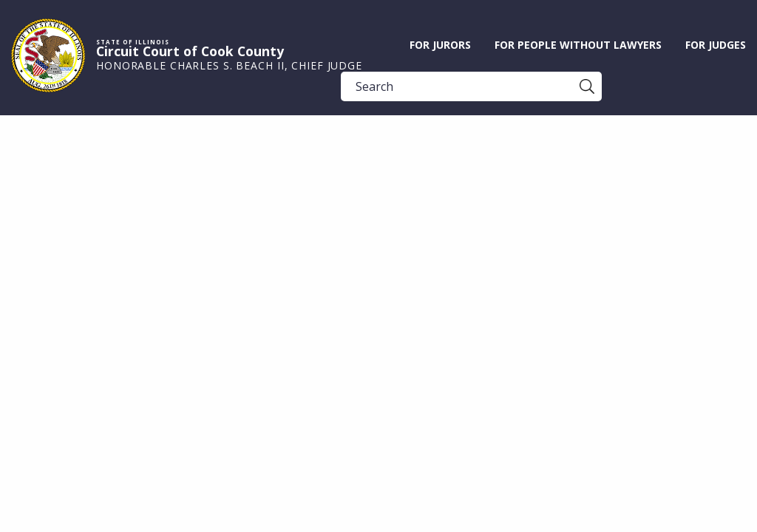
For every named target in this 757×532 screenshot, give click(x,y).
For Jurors (440, 45)
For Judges (716, 45)
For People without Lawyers (578, 45)
